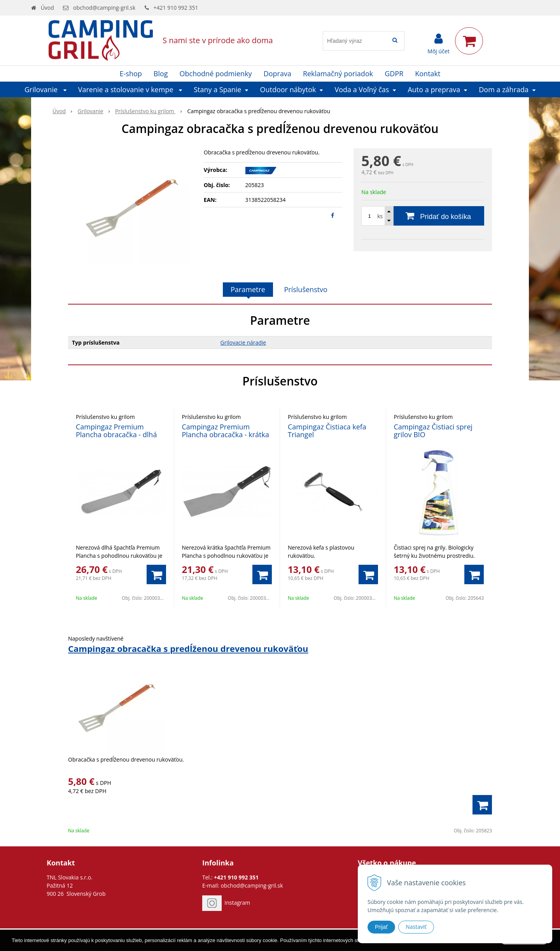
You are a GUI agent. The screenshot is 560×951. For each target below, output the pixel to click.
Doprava (277, 74)
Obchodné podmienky (216, 74)
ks (380, 216)
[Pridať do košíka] (423, 216)
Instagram (237, 903)
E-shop (131, 74)
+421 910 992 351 (176, 8)
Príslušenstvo (306, 289)
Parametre (248, 289)
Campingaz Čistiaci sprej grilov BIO (433, 431)
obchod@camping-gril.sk (104, 8)
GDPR (394, 74)
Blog (161, 74)
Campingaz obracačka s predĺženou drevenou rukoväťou (188, 648)
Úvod (47, 8)
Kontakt (428, 74)
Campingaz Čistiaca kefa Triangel (327, 431)
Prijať (381, 927)
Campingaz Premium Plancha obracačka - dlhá (116, 431)
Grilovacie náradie (243, 342)
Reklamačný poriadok (338, 74)
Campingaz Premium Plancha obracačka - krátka (226, 431)
